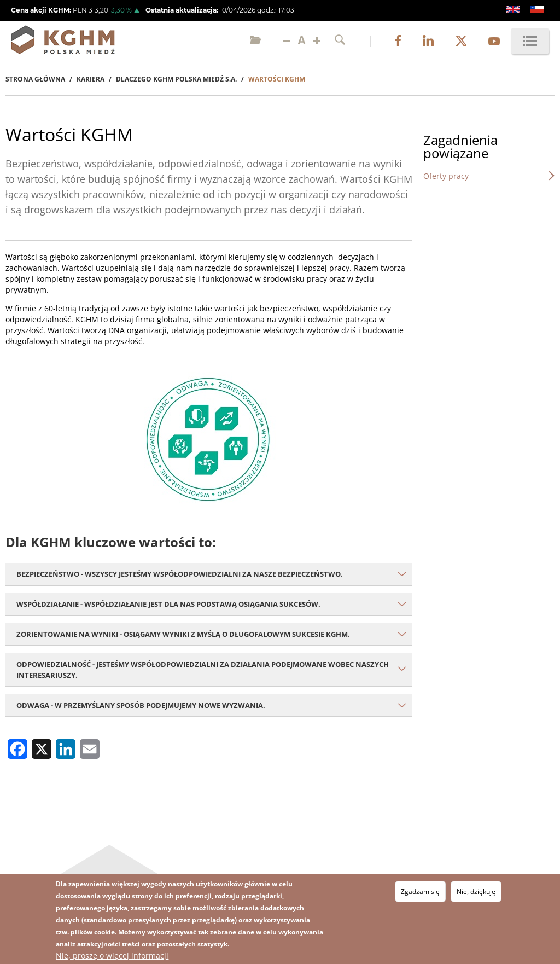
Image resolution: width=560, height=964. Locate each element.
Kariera (91, 79)
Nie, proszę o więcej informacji (112, 956)
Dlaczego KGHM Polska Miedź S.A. (176, 79)
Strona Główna (35, 79)
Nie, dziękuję (476, 892)
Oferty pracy (446, 176)
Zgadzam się (420, 892)
